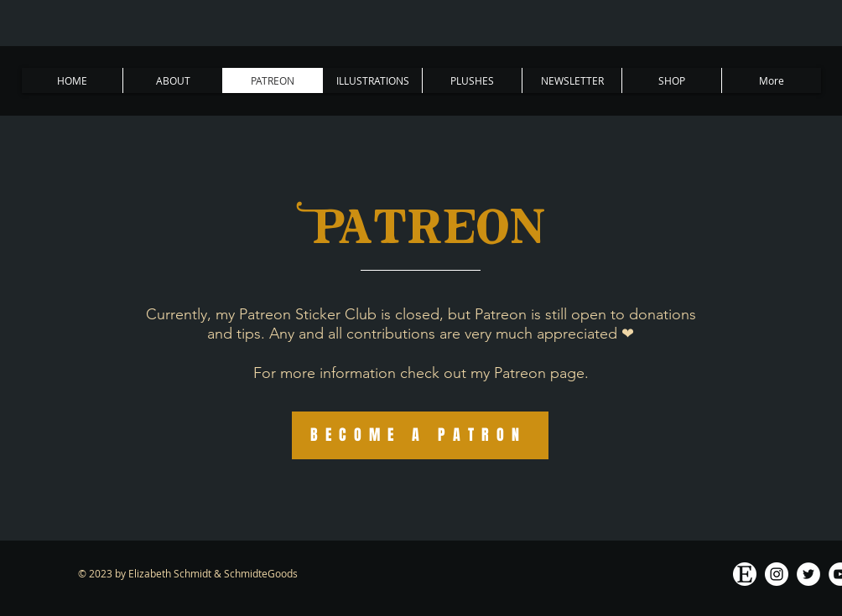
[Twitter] (808, 574)
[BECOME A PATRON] (420, 435)
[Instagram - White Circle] (777, 574)
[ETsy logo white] (745, 574)
